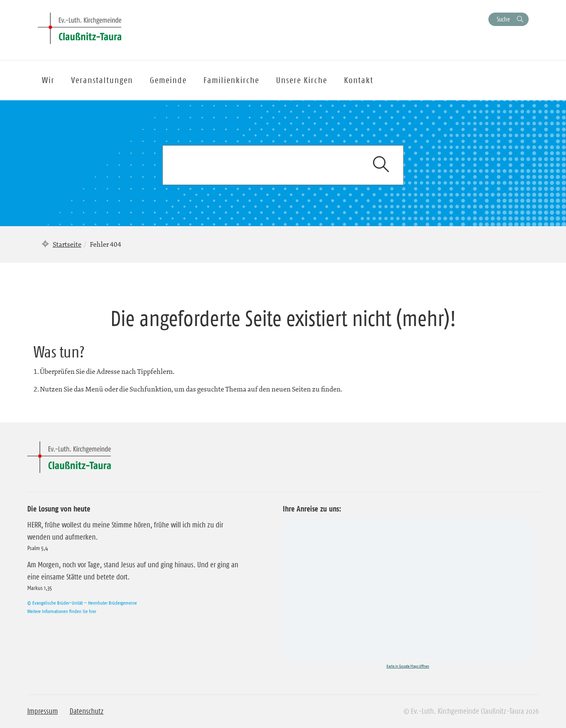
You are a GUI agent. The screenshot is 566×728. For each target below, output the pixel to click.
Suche (503, 19)
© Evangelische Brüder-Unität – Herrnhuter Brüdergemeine (82, 603)
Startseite (67, 244)
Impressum (43, 711)
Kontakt (359, 80)
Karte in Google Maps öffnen (408, 666)
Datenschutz (87, 711)
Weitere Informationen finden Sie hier (62, 611)
